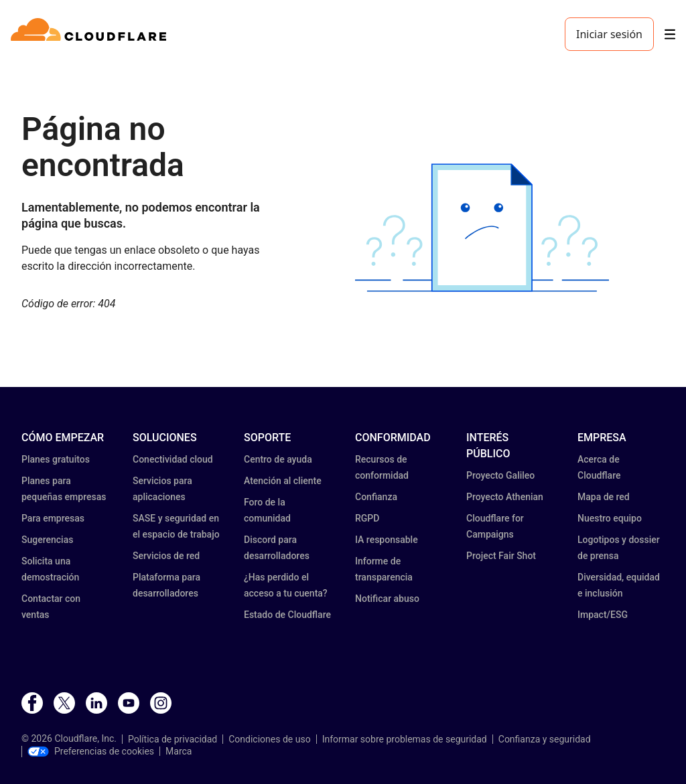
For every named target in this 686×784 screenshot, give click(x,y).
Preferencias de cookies (91, 751)
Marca (179, 751)
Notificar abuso (387, 599)
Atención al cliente (283, 481)
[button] (482, 228)
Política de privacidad (173, 739)
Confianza (376, 497)
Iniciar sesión (609, 34)
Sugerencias (47, 540)
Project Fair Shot (501, 556)
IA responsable (387, 540)
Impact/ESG (603, 615)
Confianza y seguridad (545, 739)
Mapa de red (604, 497)
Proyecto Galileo (500, 475)
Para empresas (53, 518)
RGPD (367, 518)
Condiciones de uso (269, 739)
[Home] (91, 34)
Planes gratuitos (56, 459)
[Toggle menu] (670, 34)
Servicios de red (166, 556)
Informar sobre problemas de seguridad (405, 739)
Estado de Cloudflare (287, 615)
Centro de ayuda (278, 459)
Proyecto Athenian (505, 497)
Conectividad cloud (173, 459)
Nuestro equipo (610, 518)
